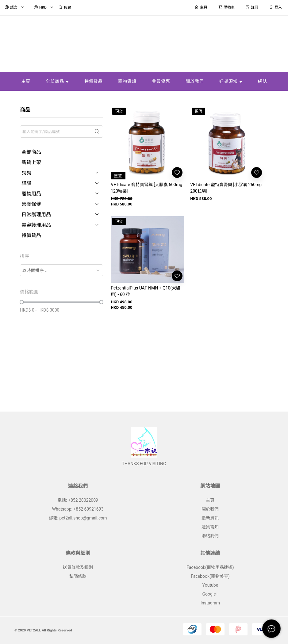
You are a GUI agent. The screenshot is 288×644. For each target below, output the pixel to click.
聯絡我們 (210, 536)
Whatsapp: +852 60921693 (78, 509)
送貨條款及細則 (78, 567)
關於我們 (210, 509)
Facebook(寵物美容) (210, 576)
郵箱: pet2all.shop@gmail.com (78, 518)
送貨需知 (210, 527)
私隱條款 (78, 576)
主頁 (210, 500)
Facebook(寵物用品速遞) (210, 567)
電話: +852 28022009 (78, 500)
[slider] (22, 302)
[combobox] (62, 270)
